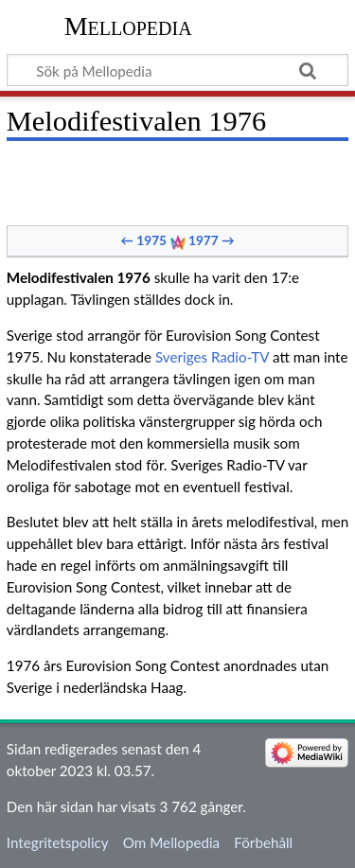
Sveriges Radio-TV (212, 357)
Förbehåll (263, 842)
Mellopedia (128, 26)
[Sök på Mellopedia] (177, 70)
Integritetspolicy (58, 842)
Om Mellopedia (171, 842)
